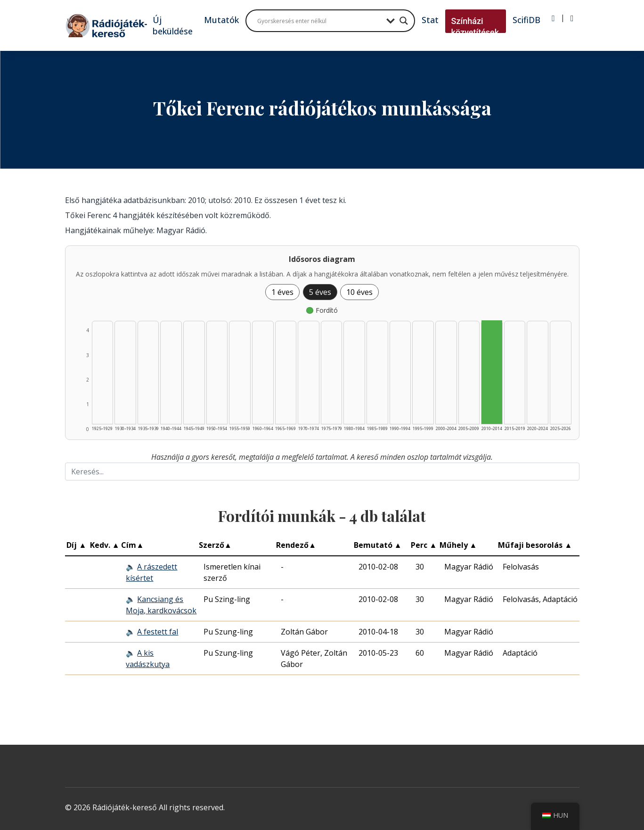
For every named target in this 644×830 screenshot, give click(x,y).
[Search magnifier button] (404, 21)
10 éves (359, 292)
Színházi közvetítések (475, 27)
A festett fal (158, 632)
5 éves (320, 292)
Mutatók (221, 20)
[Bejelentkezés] (553, 18)
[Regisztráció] (572, 18)
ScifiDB (526, 20)
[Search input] (319, 21)
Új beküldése (173, 25)
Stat (430, 20)
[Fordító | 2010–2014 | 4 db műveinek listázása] (492, 372)
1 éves (282, 292)
